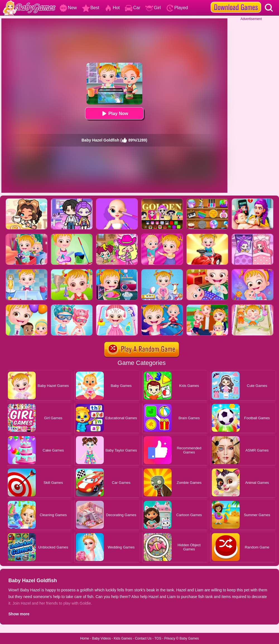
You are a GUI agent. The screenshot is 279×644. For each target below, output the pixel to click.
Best (91, 8)
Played (177, 8)
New (68, 8)
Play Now (114, 114)
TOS (158, 638)
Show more (19, 614)
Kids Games (123, 638)
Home (85, 638)
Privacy (170, 638)
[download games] (236, 2)
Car (133, 8)
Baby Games (189, 638)
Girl (153, 8)
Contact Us (143, 638)
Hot (112, 8)
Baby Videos (101, 638)
